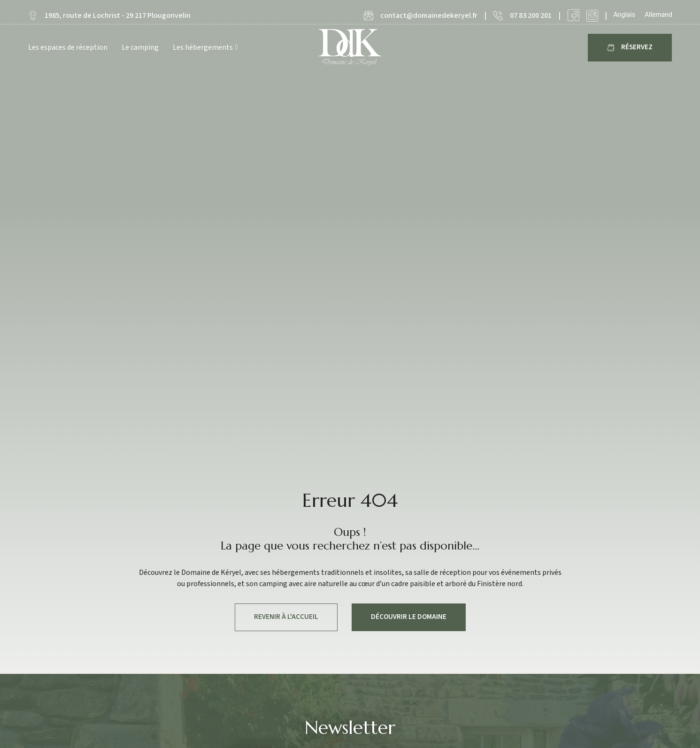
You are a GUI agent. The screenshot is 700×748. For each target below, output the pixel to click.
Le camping (140, 47)
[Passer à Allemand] (658, 14)
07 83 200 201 (531, 15)
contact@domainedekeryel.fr (429, 15)
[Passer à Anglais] (624, 14)
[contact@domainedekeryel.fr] (369, 15)
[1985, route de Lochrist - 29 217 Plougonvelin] (33, 15)
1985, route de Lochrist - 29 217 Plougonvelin (118, 15)
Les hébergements (205, 47)
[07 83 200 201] (498, 15)
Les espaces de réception (68, 47)
